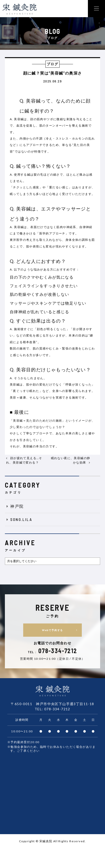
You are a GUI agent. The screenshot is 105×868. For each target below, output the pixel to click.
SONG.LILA (19, 519)
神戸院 (14, 506)
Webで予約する (61, 630)
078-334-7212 (57, 709)
